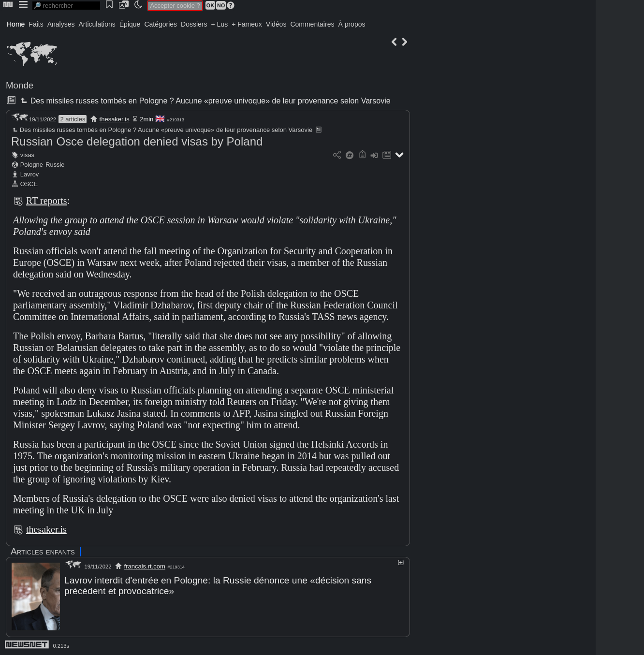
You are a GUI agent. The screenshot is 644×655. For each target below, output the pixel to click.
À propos (351, 24)
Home (16, 24)
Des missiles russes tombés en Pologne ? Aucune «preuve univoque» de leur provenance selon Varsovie (204, 101)
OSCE (29, 184)
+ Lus (220, 24)
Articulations (97, 24)
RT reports (47, 201)
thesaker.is (115, 119)
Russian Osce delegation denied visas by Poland (137, 141)
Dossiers (194, 24)
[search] (66, 6)
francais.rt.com (145, 566)
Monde (20, 85)
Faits (36, 24)
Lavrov (29, 174)
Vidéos (276, 24)
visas (27, 155)
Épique (130, 24)
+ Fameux (247, 24)
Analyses (61, 24)
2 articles (73, 119)
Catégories (161, 24)
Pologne (32, 165)
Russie (55, 165)
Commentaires (312, 24)
